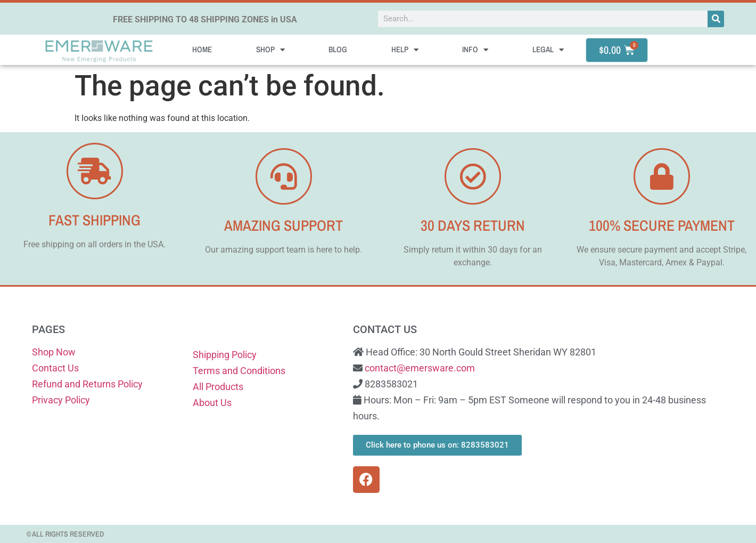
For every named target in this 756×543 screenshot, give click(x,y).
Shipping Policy (225, 355)
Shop (270, 50)
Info (475, 50)
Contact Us (55, 368)
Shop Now (54, 352)
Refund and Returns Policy (87, 384)
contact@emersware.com (420, 368)
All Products (218, 387)
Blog (338, 49)
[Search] (716, 19)
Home (202, 49)
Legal (548, 50)
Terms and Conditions (239, 371)
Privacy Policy (61, 400)
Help (405, 50)
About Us (212, 403)
